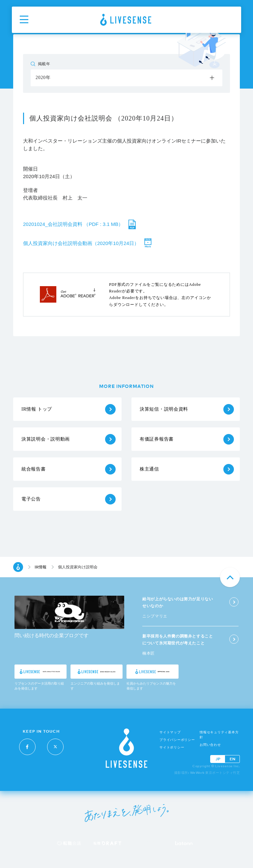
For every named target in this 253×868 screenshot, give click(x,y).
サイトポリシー (172, 747)
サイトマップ (170, 732)
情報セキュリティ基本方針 (219, 735)
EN (232, 759)
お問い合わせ (210, 745)
